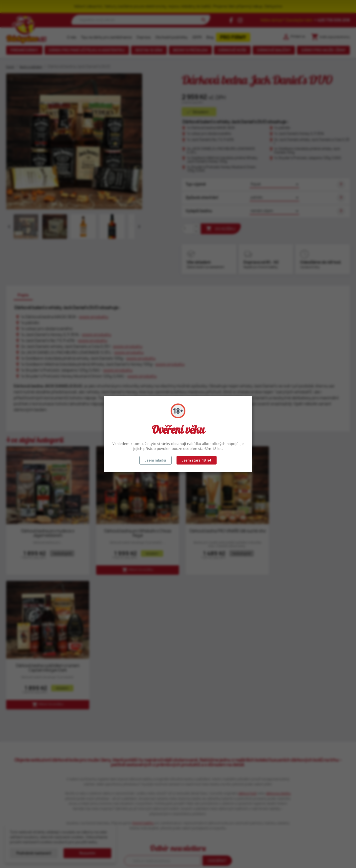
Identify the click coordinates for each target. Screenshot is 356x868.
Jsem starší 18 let (197, 460)
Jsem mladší (156, 460)
